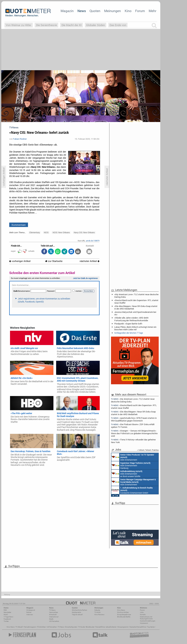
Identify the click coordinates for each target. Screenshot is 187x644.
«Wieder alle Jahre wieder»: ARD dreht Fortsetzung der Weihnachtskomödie (131, 319)
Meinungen (113, 11)
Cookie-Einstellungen (148, 621)
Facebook (7, 619)
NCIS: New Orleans (61, 232)
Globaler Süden (96, 25)
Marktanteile (76, 612)
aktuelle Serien (111, 627)
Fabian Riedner (20, 139)
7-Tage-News (8, 617)
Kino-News (121, 610)
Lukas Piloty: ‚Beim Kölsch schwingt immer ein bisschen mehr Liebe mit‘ (135, 328)
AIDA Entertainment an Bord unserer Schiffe (133, 457)
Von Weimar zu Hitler (19, 25)
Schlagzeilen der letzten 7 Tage (129, 333)
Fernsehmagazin (30, 627)
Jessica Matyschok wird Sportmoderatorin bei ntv (135, 313)
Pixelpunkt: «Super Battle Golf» (128, 324)
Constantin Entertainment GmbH (132, 490)
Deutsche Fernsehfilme (138, 627)
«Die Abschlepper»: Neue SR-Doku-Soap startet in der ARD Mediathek (136, 307)
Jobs (142, 612)
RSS (5, 610)
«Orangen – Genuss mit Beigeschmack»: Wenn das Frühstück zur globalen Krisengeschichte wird (134, 433)
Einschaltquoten (71, 627)
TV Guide (81, 627)
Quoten (95, 11)
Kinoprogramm (123, 627)
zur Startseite (54, 261)
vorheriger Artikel (20, 261)
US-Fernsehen (54, 621)
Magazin (67, 11)
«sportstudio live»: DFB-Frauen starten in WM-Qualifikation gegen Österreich (134, 419)
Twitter (6, 621)
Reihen (29, 612)
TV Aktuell (19, 627)
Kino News (11, 627)
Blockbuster (90, 627)
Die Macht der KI (72, 25)
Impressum (144, 623)
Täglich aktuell (77, 615)
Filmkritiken (42, 627)
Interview (30, 615)
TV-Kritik (97, 612)
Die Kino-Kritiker (123, 612)
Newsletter (7, 612)
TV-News (52, 610)
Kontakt (143, 615)
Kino (128, 11)
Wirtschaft (53, 615)
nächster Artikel (90, 261)
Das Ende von (118, 25)
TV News (61, 627)
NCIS (46, 232)
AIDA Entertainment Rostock (134, 482)
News (82, 11)
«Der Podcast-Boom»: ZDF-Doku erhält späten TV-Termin (133, 426)
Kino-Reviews (99, 615)
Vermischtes (54, 612)
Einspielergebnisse (124, 615)
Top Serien (151, 627)
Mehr (152, 11)
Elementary (35, 232)
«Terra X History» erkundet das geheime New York (133, 441)
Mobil (6, 615)
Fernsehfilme (100, 627)
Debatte (97, 610)
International (54, 617)
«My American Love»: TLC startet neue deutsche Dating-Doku (136, 296)
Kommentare (19, 225)
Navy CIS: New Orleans (84, 232)
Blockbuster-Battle (124, 617)
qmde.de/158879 (93, 241)
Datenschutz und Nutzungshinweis (146, 618)
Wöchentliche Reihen (80, 610)
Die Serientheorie (47, 25)
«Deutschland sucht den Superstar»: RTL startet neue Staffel (136, 302)
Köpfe (51, 619)
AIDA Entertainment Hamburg (131, 465)
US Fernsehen (52, 627)
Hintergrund (31, 610)
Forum (140, 11)
